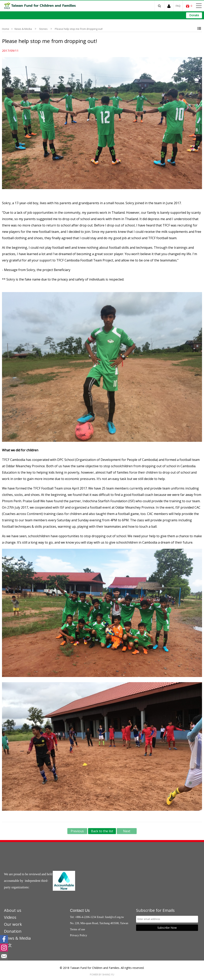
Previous (77, 831)
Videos (10, 917)
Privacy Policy (78, 935)
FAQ (178, 6)
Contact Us (80, 910)
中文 (8, 945)
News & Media (23, 29)
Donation (13, 931)
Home (6, 29)
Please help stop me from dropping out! (79, 29)
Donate (194, 15)
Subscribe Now (167, 928)
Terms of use (77, 929)
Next (127, 831)
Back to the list (102, 831)
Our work (13, 924)
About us (13, 910)
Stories (43, 29)
